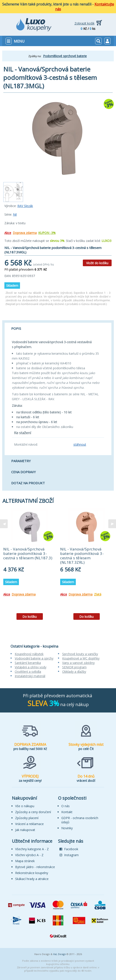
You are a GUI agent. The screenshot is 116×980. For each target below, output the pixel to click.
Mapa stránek (25, 861)
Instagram (69, 855)
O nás (65, 806)
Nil (15, 214)
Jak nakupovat (25, 830)
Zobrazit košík (84, 23)
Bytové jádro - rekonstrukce (35, 867)
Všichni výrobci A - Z (29, 855)
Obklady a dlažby (74, 672)
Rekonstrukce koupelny (32, 873)
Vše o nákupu (25, 806)
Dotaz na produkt (28, 483)
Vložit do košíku (97, 263)
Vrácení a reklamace (29, 824)
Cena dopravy (24, 472)
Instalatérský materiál (30, 676)
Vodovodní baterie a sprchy (34, 658)
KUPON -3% (47, 233)
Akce (8, 233)
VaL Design (60, 954)
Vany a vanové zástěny (78, 663)
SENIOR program (74, 667)
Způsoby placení (27, 818)
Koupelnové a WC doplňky (81, 658)
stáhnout (80, 444)
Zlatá (98, 594)
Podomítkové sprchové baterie (65, 56)
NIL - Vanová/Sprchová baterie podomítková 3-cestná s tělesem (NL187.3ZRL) (82, 556)
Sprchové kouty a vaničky (80, 654)
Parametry (21, 461)
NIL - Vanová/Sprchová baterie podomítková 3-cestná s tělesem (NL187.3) (28, 553)
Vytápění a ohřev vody (31, 667)
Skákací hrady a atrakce (32, 879)
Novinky (67, 828)
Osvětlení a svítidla (28, 672)
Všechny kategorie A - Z (32, 849)
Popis (16, 328)
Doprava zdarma (25, 233)
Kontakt (67, 812)
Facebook (69, 849)
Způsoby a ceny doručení (33, 812)
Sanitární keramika (28, 663)
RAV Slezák (25, 206)
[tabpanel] (30, 566)
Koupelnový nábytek (29, 654)
